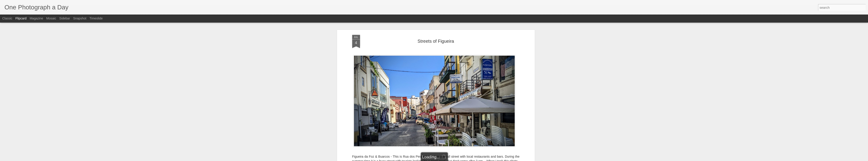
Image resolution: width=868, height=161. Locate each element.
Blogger (448, 159)
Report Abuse (461, 159)
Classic (7, 18)
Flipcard (21, 18)
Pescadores (444, 75)
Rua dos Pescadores (469, 75)
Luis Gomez (453, 69)
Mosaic (51, 18)
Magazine (36, 18)
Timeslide (96, 18)
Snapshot (80, 18)
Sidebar (65, 18)
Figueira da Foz (423, 75)
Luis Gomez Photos (366, 60)
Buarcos (405, 75)
